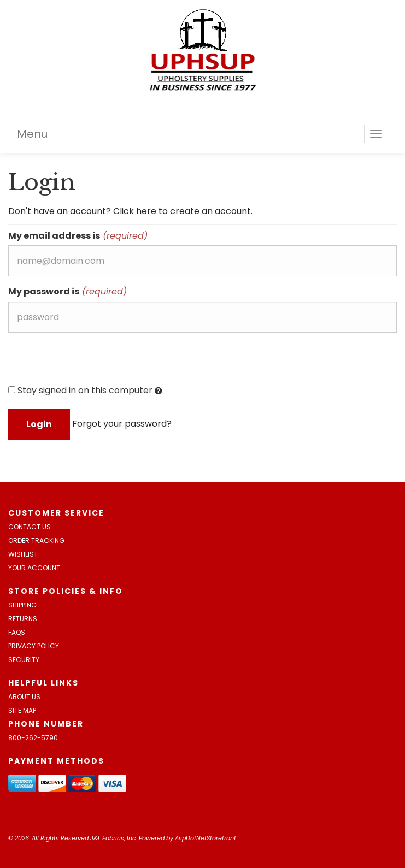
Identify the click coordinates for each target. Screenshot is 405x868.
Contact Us (30, 527)
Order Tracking (36, 541)
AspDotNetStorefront (206, 838)
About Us (24, 697)
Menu (32, 134)
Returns (23, 619)
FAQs (17, 632)
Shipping (22, 605)
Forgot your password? (122, 424)
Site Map (22, 710)
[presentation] (91, 362)
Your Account (34, 568)
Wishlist (23, 554)
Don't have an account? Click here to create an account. (130, 211)
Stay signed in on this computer (85, 391)
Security (24, 660)
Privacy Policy (34, 646)
